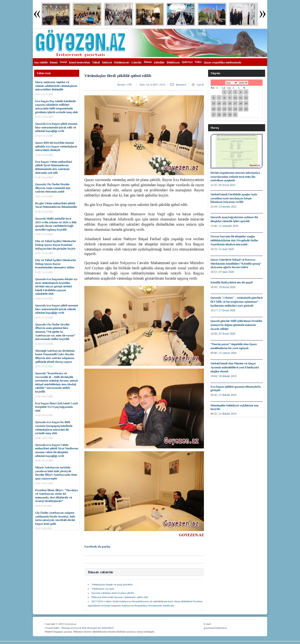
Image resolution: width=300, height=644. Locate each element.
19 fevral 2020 (227, 287)
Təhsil (96, 62)
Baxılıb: (125, 85)
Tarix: (152, 85)
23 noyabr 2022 (228, 207)
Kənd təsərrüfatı (79, 62)
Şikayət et (181, 85)
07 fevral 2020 (227, 334)
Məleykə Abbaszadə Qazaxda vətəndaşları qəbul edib (120, 597)
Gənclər (136, 62)
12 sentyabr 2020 (229, 226)
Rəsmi (54, 62)
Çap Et (200, 85)
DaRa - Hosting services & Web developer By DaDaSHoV (84, 628)
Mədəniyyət (122, 62)
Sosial (63, 62)
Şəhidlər (159, 62)
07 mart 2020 (226, 272)
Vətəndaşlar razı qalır (103, 589)
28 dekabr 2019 (228, 376)
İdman (148, 62)
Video (198, 62)
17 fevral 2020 (227, 310)
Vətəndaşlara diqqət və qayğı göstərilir (112, 584)
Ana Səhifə (41, 62)
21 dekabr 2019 (228, 414)
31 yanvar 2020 (228, 353)
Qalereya (187, 62)
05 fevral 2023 (227, 185)
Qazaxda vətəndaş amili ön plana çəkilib (113, 593)
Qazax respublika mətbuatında (222, 62)
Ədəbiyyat (173, 62)
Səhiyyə (107, 62)
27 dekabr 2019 (228, 395)
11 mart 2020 (226, 249)
